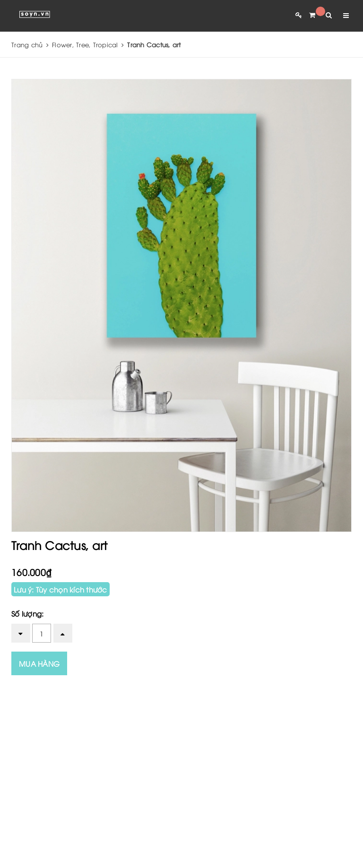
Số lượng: (27, 613)
